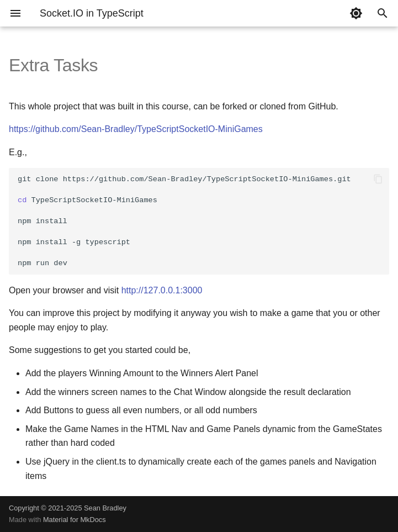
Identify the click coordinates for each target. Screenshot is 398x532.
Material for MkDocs (75, 520)
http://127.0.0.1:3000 (162, 290)
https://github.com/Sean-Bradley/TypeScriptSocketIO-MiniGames (136, 129)
